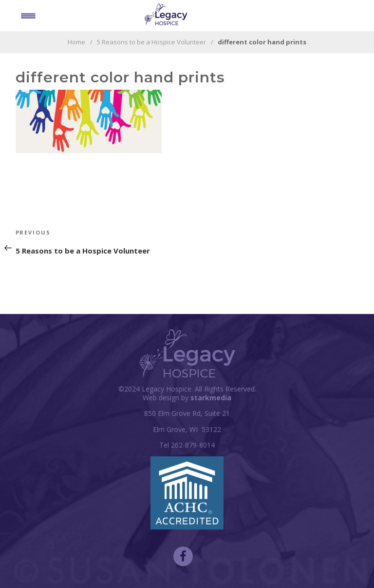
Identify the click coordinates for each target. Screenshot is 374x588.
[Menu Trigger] (28, 15)
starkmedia (211, 398)
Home (76, 42)
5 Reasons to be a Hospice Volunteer (151, 42)
